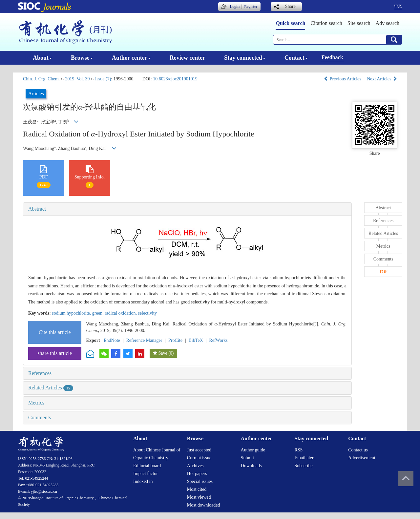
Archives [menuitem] (195, 466)
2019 (70, 79)
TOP (383, 272)
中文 (398, 6)
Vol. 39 (83, 79)
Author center (131, 58)
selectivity (147, 313)
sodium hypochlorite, (72, 313)
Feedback (332, 57)
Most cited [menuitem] (197, 489)
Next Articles (382, 79)
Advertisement (362, 458)
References (40, 373)
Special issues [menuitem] (200, 481)
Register (251, 7)
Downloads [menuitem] (251, 466)
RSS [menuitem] (298, 450)
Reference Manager (144, 340)
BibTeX (196, 340)
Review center (187, 58)
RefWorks (218, 340)
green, (98, 313)
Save (163, 353)
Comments (40, 417)
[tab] (187, 209)
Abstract (37, 209)
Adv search (388, 23)
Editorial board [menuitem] (147, 466)
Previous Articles (343, 79)
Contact (296, 58)
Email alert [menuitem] (304, 458)
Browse (82, 58)
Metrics (36, 403)
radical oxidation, (121, 313)
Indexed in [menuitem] (143, 481)
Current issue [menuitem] (199, 458)
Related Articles (51, 388)
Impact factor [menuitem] (146, 474)
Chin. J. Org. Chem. (41, 79)
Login (235, 7)
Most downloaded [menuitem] (204, 505)
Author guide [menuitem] (253, 450)
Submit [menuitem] (247, 458)
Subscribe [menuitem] (303, 466)
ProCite (175, 340)
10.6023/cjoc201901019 (175, 79)
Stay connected (245, 58)
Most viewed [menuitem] (199, 497)
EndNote (112, 340)
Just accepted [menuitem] (199, 450)
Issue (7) (103, 79)
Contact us (358, 450)
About (42, 58)
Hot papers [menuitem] (197, 474)
